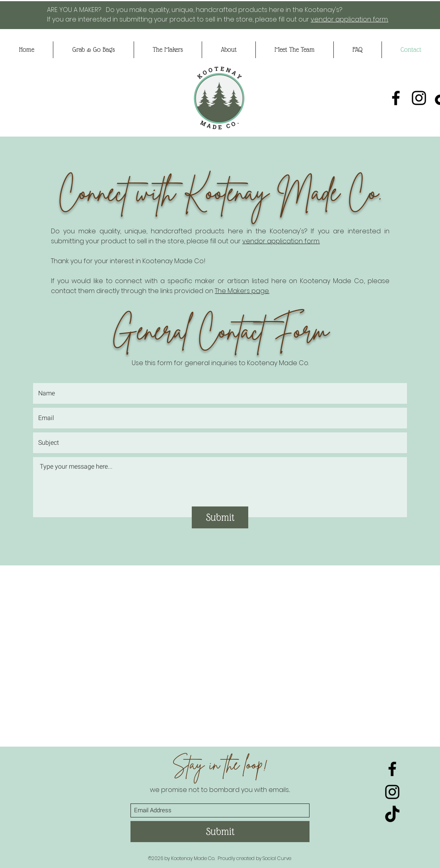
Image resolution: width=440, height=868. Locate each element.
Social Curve (277, 858)
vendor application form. (349, 19)
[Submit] (220, 517)
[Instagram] (419, 98)
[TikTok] (392, 815)
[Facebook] (396, 98)
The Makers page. (242, 291)
